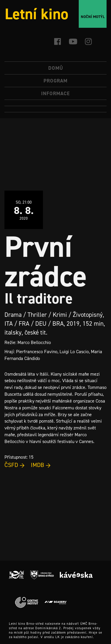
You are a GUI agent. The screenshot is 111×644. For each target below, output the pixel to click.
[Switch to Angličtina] (55, 109)
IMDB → (41, 465)
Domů (56, 68)
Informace (55, 93)
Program (55, 81)
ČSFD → (15, 465)
